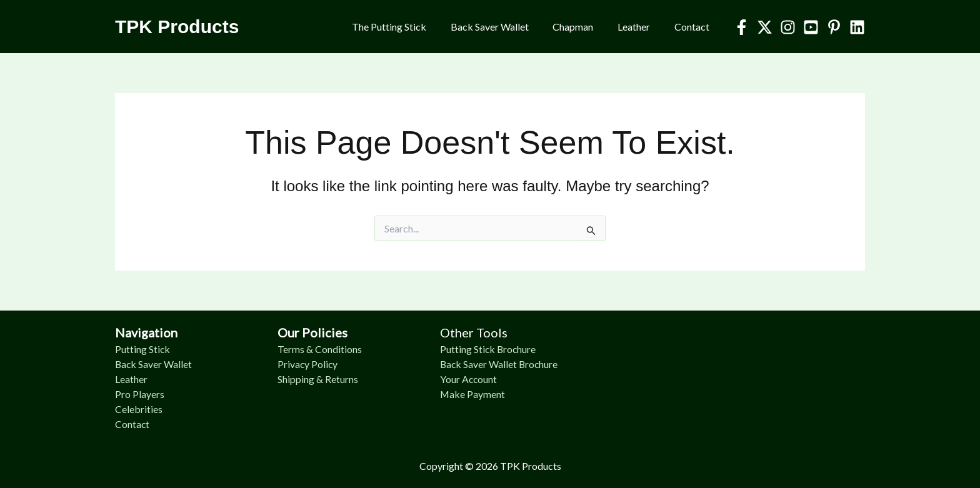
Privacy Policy (308, 364)
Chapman (583, 27)
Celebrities (139, 409)
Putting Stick (143, 349)
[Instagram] (788, 27)
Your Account (469, 379)
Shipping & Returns (318, 379)
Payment (487, 394)
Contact (694, 27)
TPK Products (177, 27)
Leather (640, 27)
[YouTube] (811, 27)
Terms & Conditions (320, 349)
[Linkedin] (857, 27)
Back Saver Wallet (504, 27)
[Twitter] (765, 27)
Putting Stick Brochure (489, 349)
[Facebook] (742, 27)
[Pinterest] (834, 27)
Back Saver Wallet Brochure (500, 364)
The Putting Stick (408, 27)
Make (454, 394)
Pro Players (140, 394)
